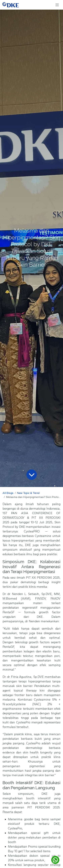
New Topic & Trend (28, 493)
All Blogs (8, 493)
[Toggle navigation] (57, 5)
